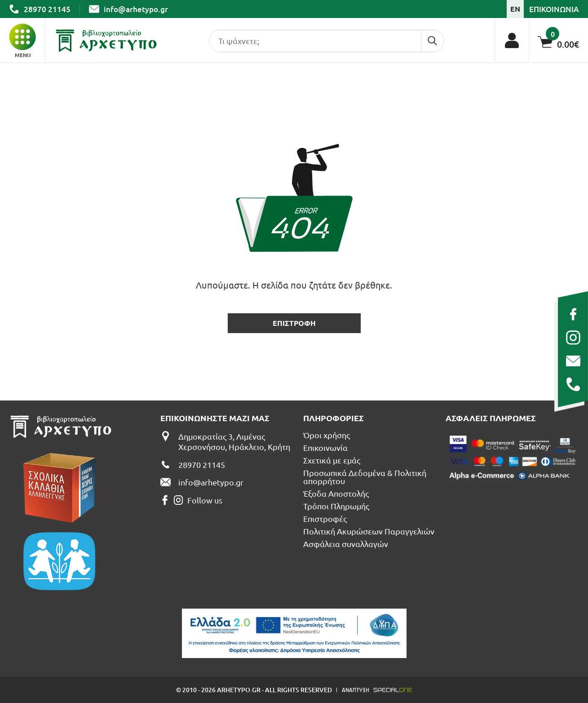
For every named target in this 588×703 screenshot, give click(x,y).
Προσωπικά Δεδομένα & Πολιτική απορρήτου (365, 477)
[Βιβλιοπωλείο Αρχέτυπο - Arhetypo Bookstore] (106, 40)
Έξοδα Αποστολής (336, 494)
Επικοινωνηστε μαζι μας (215, 418)
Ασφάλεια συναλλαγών (346, 544)
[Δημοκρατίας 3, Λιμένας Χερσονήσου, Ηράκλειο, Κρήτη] (227, 442)
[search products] (313, 41)
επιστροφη (294, 323)
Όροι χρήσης (327, 435)
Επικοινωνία (325, 448)
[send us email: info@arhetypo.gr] (573, 361)
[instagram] (573, 338)
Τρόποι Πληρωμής (336, 506)
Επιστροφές (325, 519)
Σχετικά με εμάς (332, 460)
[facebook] (573, 314)
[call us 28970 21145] (573, 384)
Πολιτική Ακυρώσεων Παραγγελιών (369, 531)
